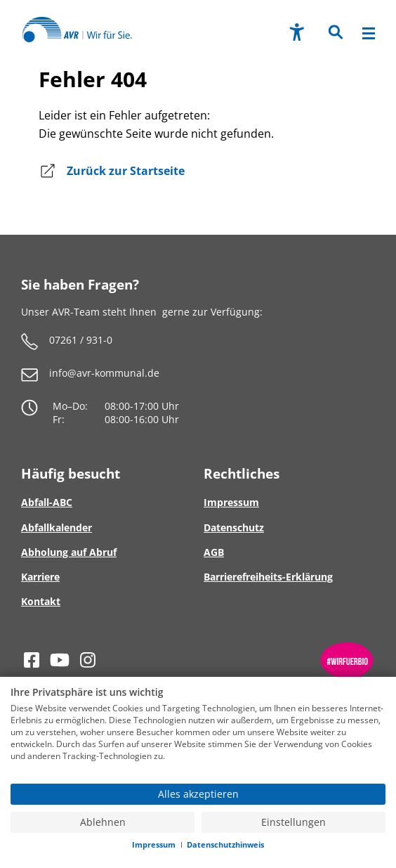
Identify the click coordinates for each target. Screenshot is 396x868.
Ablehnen (103, 822)
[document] (198, 734)
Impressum (154, 844)
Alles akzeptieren (198, 794)
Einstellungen (293, 822)
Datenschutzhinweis (225, 844)
